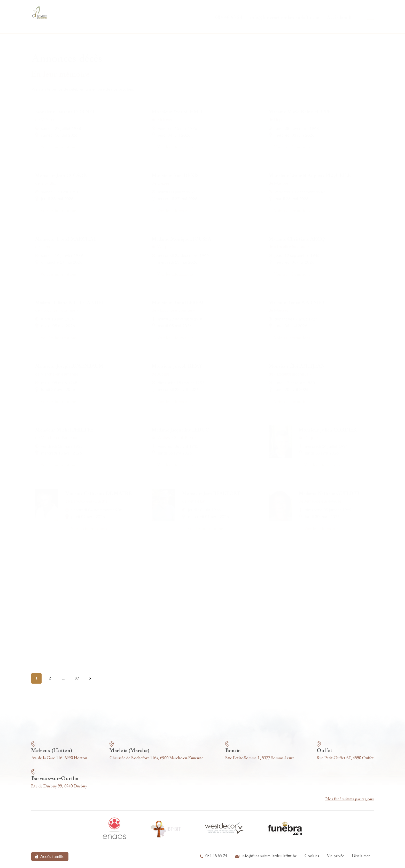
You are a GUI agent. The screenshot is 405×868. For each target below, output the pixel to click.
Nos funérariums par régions (349, 799)
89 (77, 678)
